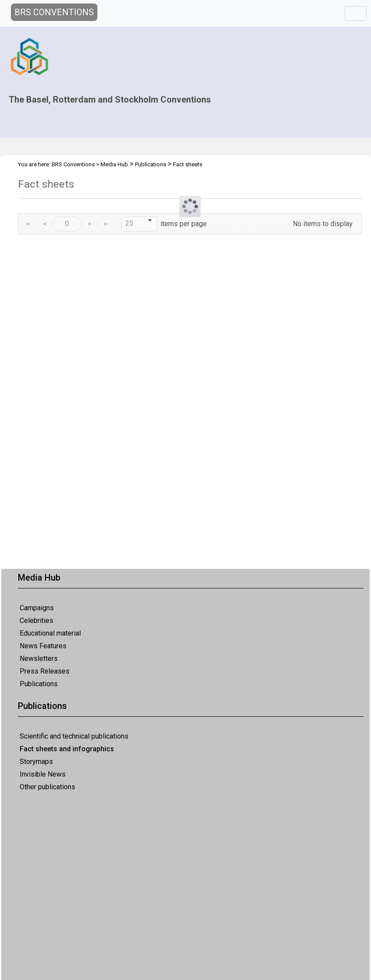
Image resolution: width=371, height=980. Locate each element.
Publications (39, 684)
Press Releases (45, 671)
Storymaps (36, 762)
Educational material (50, 633)
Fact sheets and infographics (67, 749)
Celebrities (36, 621)
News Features (43, 646)
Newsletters (39, 658)
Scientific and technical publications (74, 736)
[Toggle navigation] (356, 14)
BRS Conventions (73, 164)
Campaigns (37, 608)
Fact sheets (188, 164)
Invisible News (43, 774)
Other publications (47, 787)
